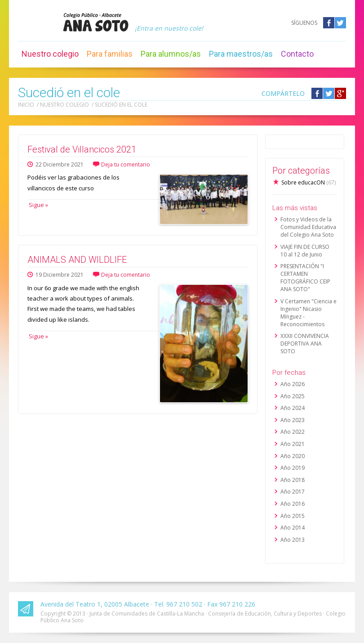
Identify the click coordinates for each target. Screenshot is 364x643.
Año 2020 (293, 456)
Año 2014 (293, 528)
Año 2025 (293, 396)
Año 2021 (293, 444)
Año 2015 (293, 516)
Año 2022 (293, 432)
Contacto (297, 54)
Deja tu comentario (126, 164)
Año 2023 (293, 420)
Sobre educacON (309, 182)
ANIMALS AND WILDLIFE (77, 260)
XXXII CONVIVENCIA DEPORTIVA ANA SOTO (305, 344)
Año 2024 (293, 408)
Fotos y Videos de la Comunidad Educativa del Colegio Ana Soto (308, 227)
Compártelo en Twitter (329, 93)
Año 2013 (293, 540)
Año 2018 (293, 480)
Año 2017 (293, 492)
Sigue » (38, 205)
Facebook (329, 23)
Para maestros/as (241, 54)
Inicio (26, 105)
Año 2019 (293, 468)
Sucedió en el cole (121, 105)
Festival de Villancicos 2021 (82, 149)
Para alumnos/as (171, 54)
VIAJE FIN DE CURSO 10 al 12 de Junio (305, 251)
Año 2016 (293, 504)
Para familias (110, 54)
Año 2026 (293, 384)
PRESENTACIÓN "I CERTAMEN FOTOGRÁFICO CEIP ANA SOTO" (305, 278)
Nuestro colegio (50, 54)
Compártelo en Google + (340, 93)
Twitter (340, 23)
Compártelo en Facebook (317, 93)
